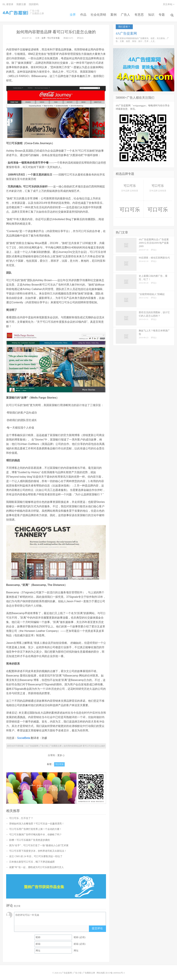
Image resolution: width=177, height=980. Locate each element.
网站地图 (101, 970)
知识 (152, 13)
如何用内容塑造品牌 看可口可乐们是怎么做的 (56, 29)
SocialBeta (24, 736)
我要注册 (21, 4)
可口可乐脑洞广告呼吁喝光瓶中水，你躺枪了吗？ (36, 832)
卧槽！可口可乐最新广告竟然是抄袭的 (30, 838)
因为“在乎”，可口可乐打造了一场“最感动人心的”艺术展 (39, 843)
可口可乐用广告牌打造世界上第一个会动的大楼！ (36, 827)
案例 (112, 13)
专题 (163, 13)
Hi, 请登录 (8, 4)
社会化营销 (96, 13)
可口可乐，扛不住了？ (21, 816)
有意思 (139, 13)
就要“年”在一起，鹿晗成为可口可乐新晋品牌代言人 (37, 865)
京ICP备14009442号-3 (115, 970)
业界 (69, 13)
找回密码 (34, 4)
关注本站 (169, 4)
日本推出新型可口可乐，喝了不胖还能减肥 (32, 859)
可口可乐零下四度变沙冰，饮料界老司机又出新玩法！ (38, 849)
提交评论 (97, 926)
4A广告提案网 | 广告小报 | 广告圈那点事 (15, 13)
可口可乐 (59, 762)
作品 (80, 13)
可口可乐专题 (53, 36)
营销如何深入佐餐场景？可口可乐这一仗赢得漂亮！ (37, 821)
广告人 (125, 13)
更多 (60, 753)
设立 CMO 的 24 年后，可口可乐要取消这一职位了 (36, 854)
